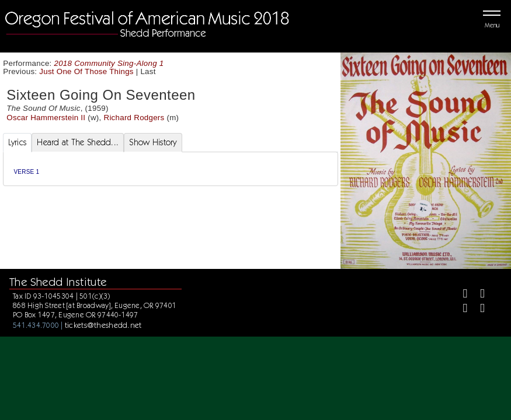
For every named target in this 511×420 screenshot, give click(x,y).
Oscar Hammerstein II (46, 118)
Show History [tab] (153, 142)
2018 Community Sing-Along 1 (109, 63)
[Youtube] (477, 309)
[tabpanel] (171, 169)
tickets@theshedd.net (103, 325)
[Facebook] (460, 295)
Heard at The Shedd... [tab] (78, 142)
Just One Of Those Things (86, 71)
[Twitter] (477, 295)
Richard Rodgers (134, 118)
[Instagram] (460, 309)
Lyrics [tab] (18, 142)
